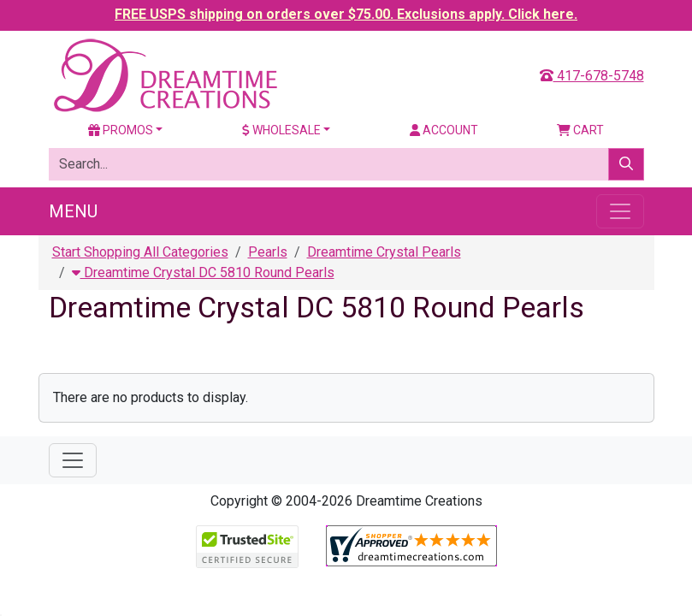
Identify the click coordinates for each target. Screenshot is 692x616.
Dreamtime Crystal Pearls (384, 252)
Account (444, 130)
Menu (73, 211)
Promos (121, 130)
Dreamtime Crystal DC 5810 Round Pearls (203, 272)
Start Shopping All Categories (140, 252)
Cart (580, 130)
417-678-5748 (592, 76)
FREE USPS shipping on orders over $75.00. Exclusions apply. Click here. (346, 14)
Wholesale (281, 130)
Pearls (268, 252)
